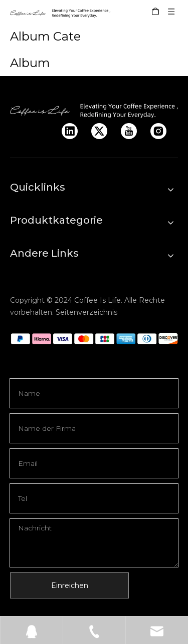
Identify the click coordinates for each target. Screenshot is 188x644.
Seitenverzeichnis (86, 312)
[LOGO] (94, 111)
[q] (94, 339)
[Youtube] (129, 131)
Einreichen (70, 585)
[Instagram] (158, 131)
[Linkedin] (70, 131)
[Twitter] (99, 131)
